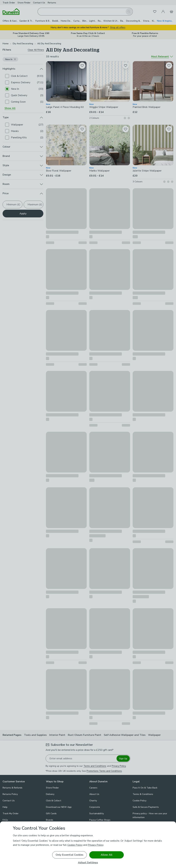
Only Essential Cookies (70, 855)
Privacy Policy (96, 845)
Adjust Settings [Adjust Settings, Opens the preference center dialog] (88, 863)
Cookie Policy (75, 845)
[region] (88, 845)
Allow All (107, 855)
